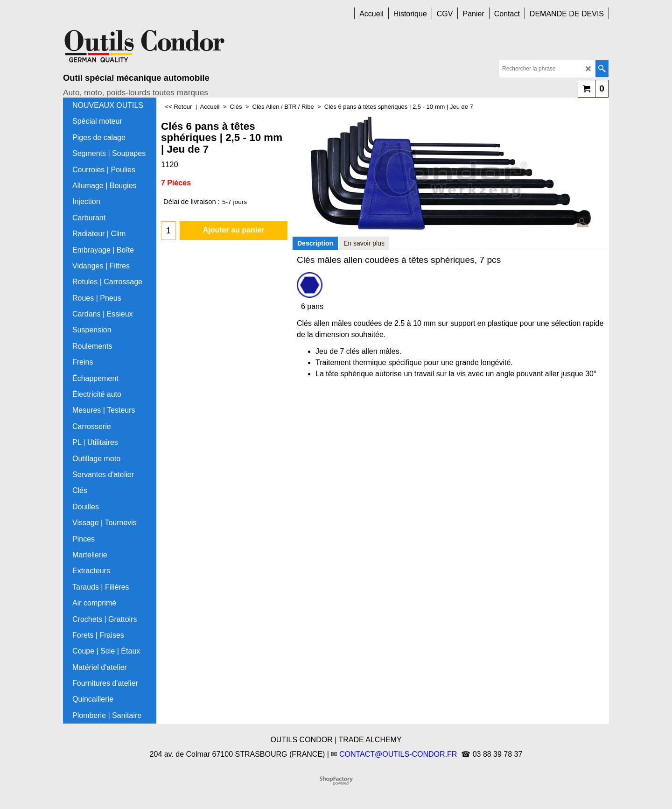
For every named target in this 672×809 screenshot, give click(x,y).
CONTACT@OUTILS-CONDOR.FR (398, 754)
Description (315, 243)
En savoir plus (364, 243)
